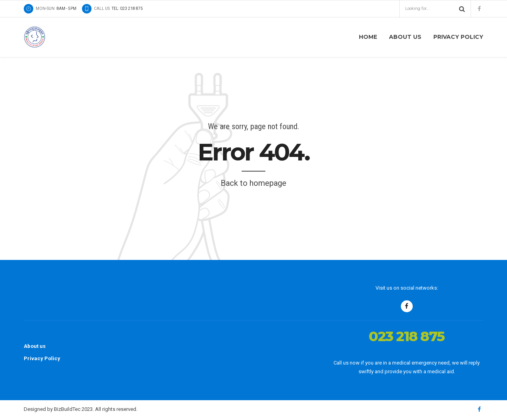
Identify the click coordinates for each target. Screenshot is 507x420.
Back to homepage (253, 183)
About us (405, 37)
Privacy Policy (458, 37)
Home (368, 37)
